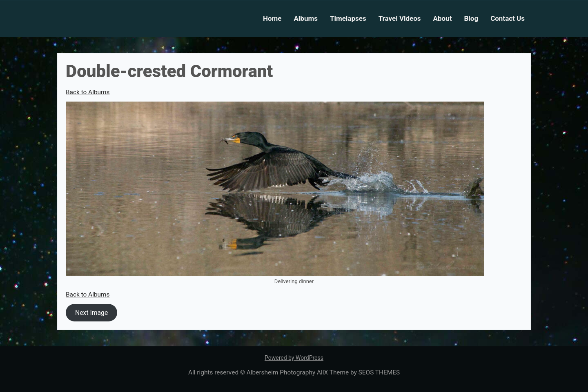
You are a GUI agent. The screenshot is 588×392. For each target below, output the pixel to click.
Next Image (91, 313)
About (443, 18)
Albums (305, 18)
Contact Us (508, 18)
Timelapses (348, 18)
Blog (471, 18)
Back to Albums (88, 92)
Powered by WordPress (294, 358)
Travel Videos (400, 18)
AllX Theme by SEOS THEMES (358, 372)
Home (272, 18)
